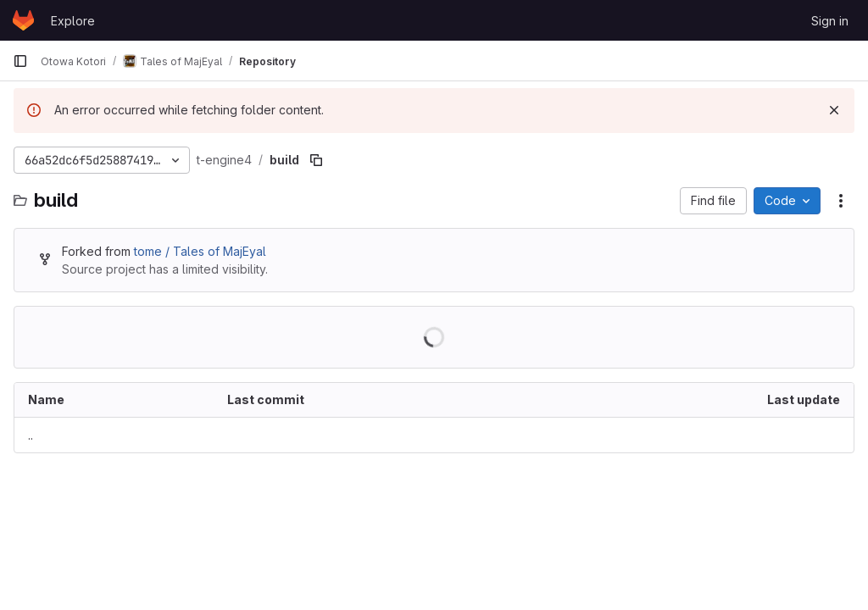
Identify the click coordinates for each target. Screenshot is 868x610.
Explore (73, 21)
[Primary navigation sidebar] (20, 61)
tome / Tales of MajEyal (200, 251)
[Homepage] (23, 20)
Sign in (830, 21)
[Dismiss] (834, 110)
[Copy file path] (316, 160)
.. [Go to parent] (31, 435)
